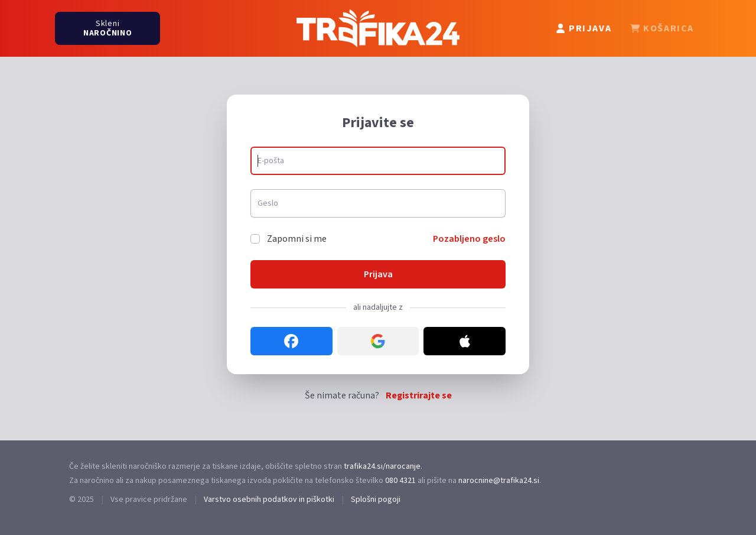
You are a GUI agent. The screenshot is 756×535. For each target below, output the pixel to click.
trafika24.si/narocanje (382, 466)
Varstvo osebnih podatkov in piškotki (269, 500)
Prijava (378, 274)
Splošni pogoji (376, 500)
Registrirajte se (419, 395)
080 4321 (400, 481)
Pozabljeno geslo (469, 239)
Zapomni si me (297, 239)
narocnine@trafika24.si (499, 481)
